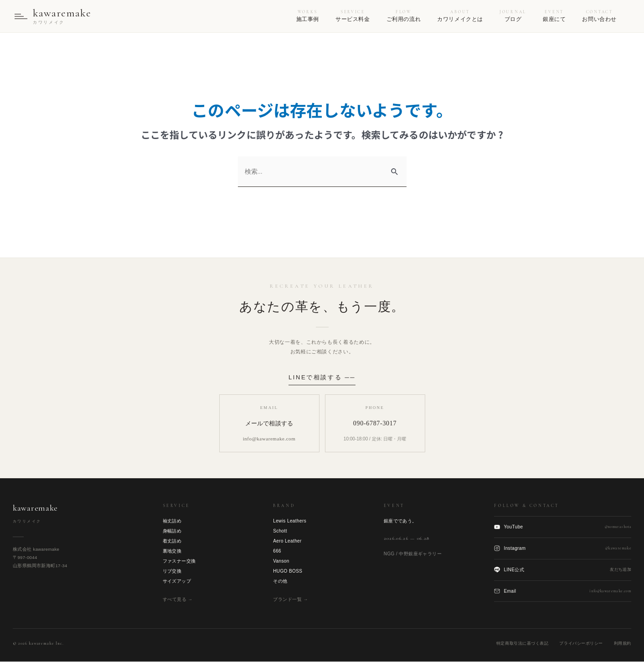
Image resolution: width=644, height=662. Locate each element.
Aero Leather (287, 541)
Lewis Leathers (290, 521)
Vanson (281, 561)
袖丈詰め (172, 521)
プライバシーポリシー (581, 644)
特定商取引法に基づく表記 (522, 644)
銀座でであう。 (400, 521)
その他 (280, 582)
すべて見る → (178, 600)
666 (277, 551)
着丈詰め (172, 541)
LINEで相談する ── (322, 377)
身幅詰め (172, 531)
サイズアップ (177, 582)
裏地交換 (172, 551)
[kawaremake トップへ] (53, 16)
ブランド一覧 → (291, 600)
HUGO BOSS (288, 571)
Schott (280, 531)
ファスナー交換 (179, 561)
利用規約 (623, 644)
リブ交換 (172, 571)
